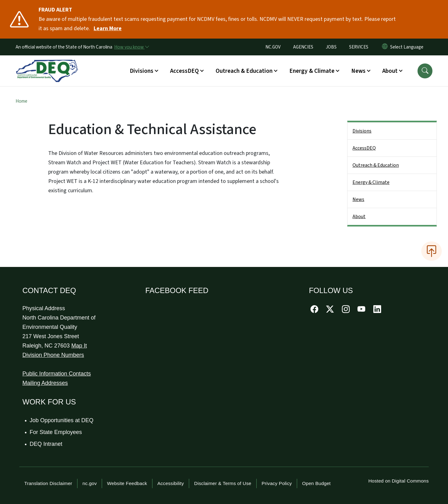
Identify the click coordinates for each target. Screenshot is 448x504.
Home (21, 101)
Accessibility (171, 483)
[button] (425, 71)
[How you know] (131, 47)
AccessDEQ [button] (184, 71)
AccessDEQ (364, 148)
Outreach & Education (376, 165)
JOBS (331, 47)
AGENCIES (303, 47)
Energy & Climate (371, 182)
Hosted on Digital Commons (399, 481)
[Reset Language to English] (385, 47)
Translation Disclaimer (48, 483)
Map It (79, 346)
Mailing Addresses (45, 383)
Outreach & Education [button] (244, 71)
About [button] (390, 71)
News (358, 199)
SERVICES (359, 47)
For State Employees (56, 432)
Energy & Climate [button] (312, 71)
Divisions (362, 131)
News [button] (358, 71)
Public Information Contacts (57, 374)
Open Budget (316, 483)
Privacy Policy (277, 483)
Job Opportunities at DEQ (62, 420)
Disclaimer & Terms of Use (223, 483)
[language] (408, 47)
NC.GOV (273, 47)
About (359, 217)
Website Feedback (127, 483)
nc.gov (90, 483)
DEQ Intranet (46, 444)
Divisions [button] (142, 71)
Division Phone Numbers (53, 355)
